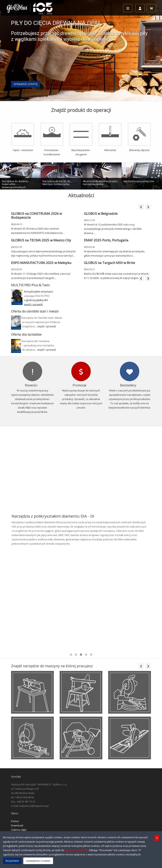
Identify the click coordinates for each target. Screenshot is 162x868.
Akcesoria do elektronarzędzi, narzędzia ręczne (101, 183)
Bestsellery (128, 385)
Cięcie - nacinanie (23, 137)
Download (17, 825)
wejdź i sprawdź (47, 326)
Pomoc (15, 821)
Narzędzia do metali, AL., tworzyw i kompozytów (57, 183)
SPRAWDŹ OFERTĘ (26, 84)
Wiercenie (110, 137)
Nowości (31, 385)
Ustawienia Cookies (38, 861)
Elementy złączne (139, 137)
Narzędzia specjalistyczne (139, 181)
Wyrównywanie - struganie (81, 139)
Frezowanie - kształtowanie (52, 139)
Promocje (80, 385)
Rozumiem (12, 861)
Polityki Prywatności (76, 850)
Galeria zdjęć (19, 830)
